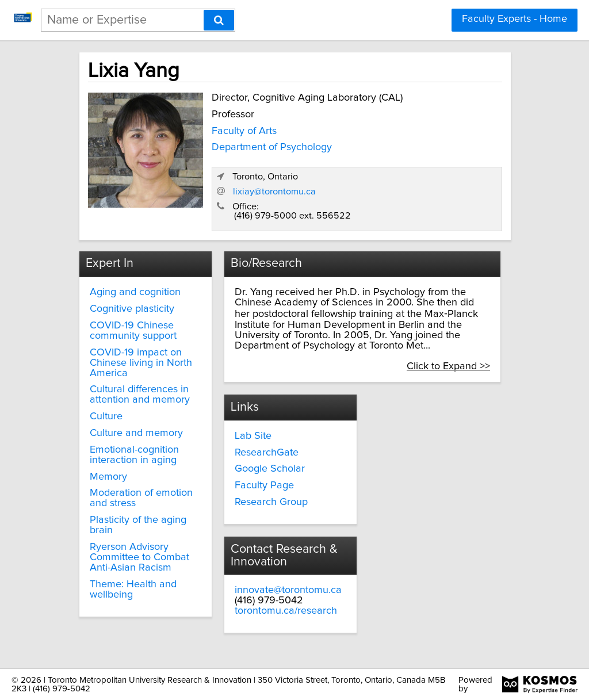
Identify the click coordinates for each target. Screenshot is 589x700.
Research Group (271, 502)
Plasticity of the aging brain (138, 525)
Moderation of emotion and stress (141, 498)
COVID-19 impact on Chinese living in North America (141, 363)
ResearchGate (267, 453)
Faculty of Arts (244, 131)
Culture (106, 416)
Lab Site (253, 436)
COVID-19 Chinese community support (133, 331)
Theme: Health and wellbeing (133, 590)
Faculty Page (264, 485)
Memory (108, 477)
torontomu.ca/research (286, 611)
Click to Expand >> (448, 366)
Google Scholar (270, 469)
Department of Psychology (272, 147)
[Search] (219, 20)
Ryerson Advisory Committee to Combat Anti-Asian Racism (139, 557)
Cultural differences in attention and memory (140, 395)
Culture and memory (136, 433)
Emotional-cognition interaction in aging (134, 455)
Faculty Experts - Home (515, 19)
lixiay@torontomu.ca (274, 192)
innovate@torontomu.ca (288, 590)
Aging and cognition (135, 292)
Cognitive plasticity (132, 309)
